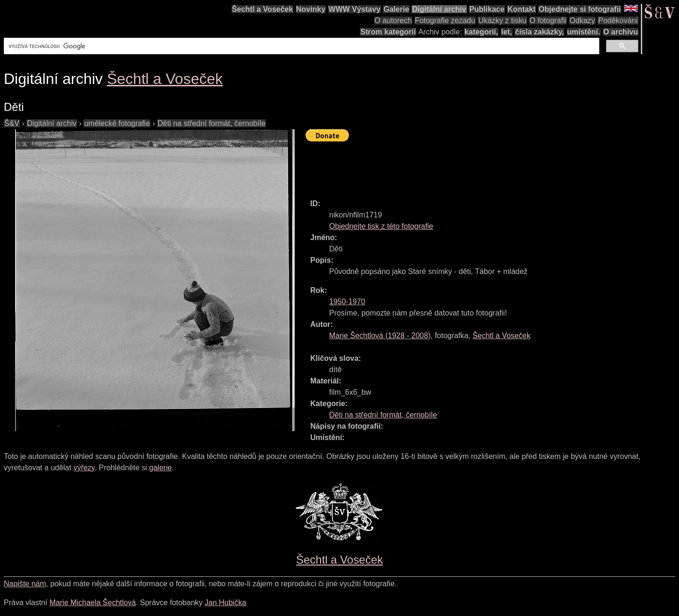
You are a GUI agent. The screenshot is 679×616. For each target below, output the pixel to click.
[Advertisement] (477, 166)
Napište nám (25, 584)
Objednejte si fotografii (580, 9)
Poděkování (618, 21)
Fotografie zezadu (445, 21)
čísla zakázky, (539, 32)
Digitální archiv (439, 9)
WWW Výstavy (355, 9)
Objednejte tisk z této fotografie (381, 226)
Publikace (487, 9)
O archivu (621, 32)
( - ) (380, 336)
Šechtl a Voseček (263, 9)
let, (507, 32)
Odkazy (582, 21)
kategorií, (481, 32)
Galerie (396, 9)
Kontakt (522, 9)
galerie (160, 468)
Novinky (311, 9)
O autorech (393, 21)
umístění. (584, 32)
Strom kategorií (388, 32)
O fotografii (548, 21)
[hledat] (301, 46)
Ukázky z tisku (502, 21)
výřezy (84, 468)
